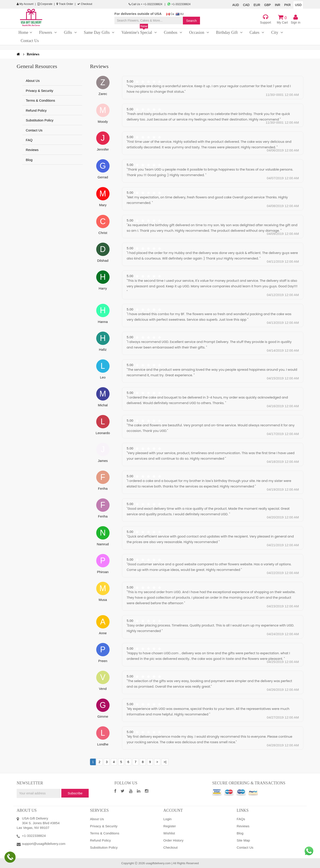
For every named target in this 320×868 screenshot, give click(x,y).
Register (170, 826)
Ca (170, 14)
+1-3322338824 (179, 4)
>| (165, 762)
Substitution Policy (40, 120)
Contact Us (34, 130)
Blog (29, 160)
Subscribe (75, 793)
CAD (246, 5)
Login (167, 819)
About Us (33, 81)
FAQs (241, 819)
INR (278, 5)
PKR (287, 5)
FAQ (29, 140)
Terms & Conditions (40, 100)
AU (180, 14)
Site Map (243, 840)
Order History (173, 840)
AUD (236, 5)
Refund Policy (36, 110)
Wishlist (169, 833)
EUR (257, 5)
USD (298, 5)
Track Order (65, 4)
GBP (268, 5)
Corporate (45, 4)
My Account (25, 4)
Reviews (33, 54)
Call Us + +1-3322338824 (146, 4)
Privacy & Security (40, 91)
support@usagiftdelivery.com (44, 844)
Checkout (85, 4)
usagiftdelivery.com (158, 863)
